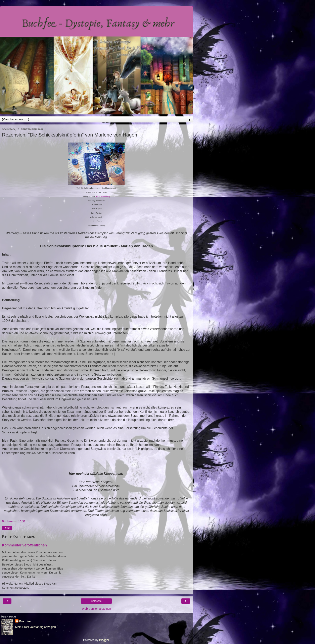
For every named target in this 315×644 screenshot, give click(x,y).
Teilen (7, 528)
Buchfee (25, 621)
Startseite (97, 601)
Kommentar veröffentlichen (24, 545)
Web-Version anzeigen (97, 609)
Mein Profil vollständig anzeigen (36, 627)
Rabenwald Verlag (103, 197)
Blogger (104, 640)
